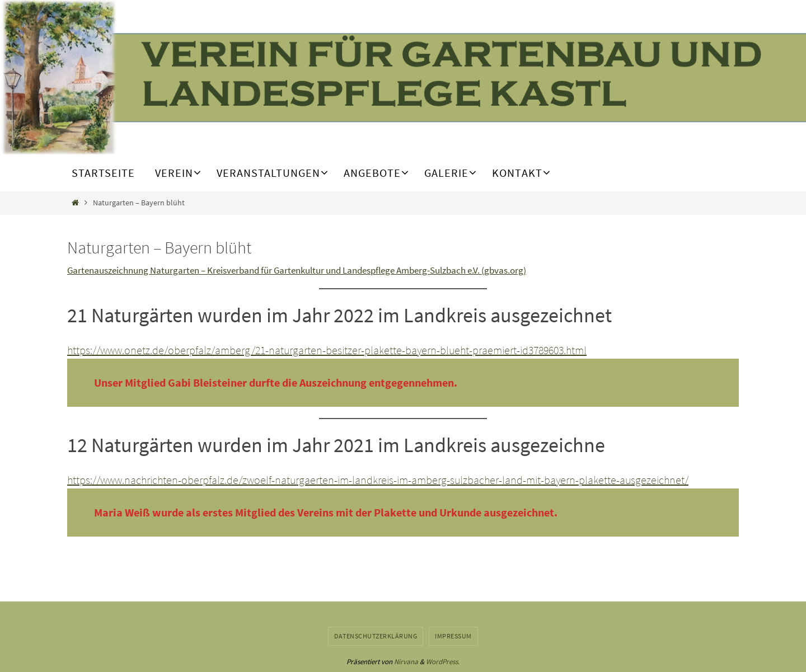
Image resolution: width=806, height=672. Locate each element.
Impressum (453, 636)
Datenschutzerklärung (376, 636)
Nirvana (406, 662)
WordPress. (443, 662)
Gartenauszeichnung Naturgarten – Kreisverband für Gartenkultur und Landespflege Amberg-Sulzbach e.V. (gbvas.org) (297, 270)
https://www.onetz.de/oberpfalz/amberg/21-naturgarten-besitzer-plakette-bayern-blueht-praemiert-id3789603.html (327, 350)
